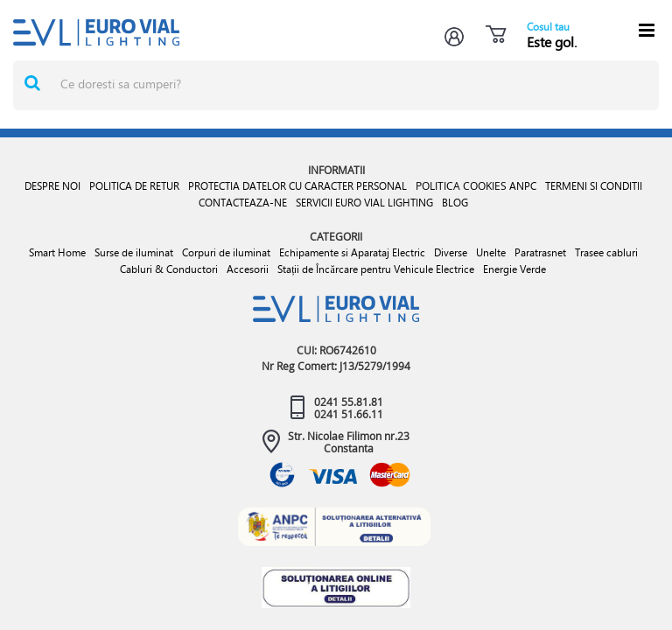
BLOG (455, 203)
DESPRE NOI (52, 186)
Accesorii (248, 269)
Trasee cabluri (606, 252)
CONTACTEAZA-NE (243, 203)
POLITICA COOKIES (461, 185)
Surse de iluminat (134, 252)
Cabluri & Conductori (169, 269)
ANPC (523, 186)
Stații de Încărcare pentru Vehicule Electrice (376, 269)
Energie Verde (514, 269)
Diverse (451, 252)
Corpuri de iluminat (226, 252)
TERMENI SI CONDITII (594, 186)
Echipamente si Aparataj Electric (352, 252)
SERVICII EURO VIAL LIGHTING (364, 203)
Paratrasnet (540, 252)
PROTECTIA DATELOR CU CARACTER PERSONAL (297, 186)
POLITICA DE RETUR (134, 186)
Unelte (491, 252)
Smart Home (57, 252)
